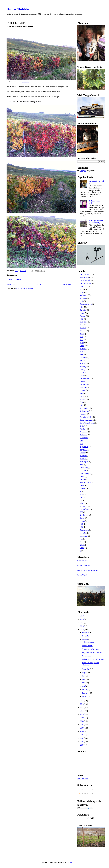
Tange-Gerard (84, 378)
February (86, 693)
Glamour (83, 358)
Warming (83, 366)
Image (82, 343)
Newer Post (11, 284)
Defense (82, 399)
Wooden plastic (87, 646)
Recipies (83, 349)
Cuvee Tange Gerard (87, 423)
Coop (81, 497)
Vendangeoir (84, 462)
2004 (81, 405)
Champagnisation (86, 304)
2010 (81, 340)
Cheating (83, 453)
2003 (81, 527)
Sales (81, 307)
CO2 (81, 512)
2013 (81, 289)
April (84, 686)
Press (81, 542)
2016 (81, 352)
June (84, 679)
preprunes (25, 82)
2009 (81, 361)
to (80, 551)
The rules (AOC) (85, 417)
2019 (82, 616)
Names (82, 518)
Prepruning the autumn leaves (92, 652)
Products (83, 372)
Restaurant (83, 435)
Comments (83, 793)
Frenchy (82, 369)
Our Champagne (85, 283)
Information (84, 536)
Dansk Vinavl (82, 575)
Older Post (67, 284)
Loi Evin (83, 470)
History (82, 334)
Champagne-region (86, 420)
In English (83, 533)
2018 (81, 444)
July (84, 676)
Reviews (83, 459)
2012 (81, 292)
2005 (82, 731)
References (83, 506)
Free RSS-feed (83, 779)
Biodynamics (84, 530)
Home (39, 284)
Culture (82, 396)
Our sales (83, 310)
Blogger (70, 862)
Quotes (82, 476)
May (84, 683)
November (86, 636)
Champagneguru (83, 560)
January (85, 696)
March (85, 690)
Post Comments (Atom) (24, 289)
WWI (82, 465)
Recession (83, 456)
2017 (81, 494)
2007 (81, 393)
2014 (81, 337)
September (86, 669)
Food (81, 325)
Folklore (83, 331)
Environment (84, 411)
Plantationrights (85, 474)
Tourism (82, 286)
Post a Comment (15, 279)
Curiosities (83, 322)
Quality (82, 545)
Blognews (83, 450)
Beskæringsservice (88, 642)
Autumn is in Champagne (91, 649)
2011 (81, 301)
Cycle (82, 426)
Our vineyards (85, 274)
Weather (82, 364)
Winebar (83, 429)
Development (84, 515)
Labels (82, 503)
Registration (84, 447)
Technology (84, 384)
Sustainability (84, 509)
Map (81, 539)
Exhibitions (84, 438)
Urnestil (82, 488)
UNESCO (83, 387)
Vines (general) (85, 280)
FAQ (81, 500)
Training (83, 390)
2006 (81, 441)
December (86, 632)
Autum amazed (87, 656)
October (85, 639)
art (80, 491)
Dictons (82, 479)
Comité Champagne (84, 565)
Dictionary (83, 432)
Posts (82, 789)
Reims (82, 375)
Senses (82, 548)
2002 (81, 524)
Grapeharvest (84, 277)
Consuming (84, 468)
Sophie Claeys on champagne (88, 570)
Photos (82, 313)
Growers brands (85, 482)
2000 (82, 745)
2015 (81, 319)
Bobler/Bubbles (18, 9)
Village (82, 381)
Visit (81, 402)
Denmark (83, 328)
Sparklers (83, 414)
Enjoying (83, 298)
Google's (83, 171)
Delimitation (84, 408)
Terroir (82, 485)
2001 (82, 742)
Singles (82, 521)
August (85, 672)
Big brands (83, 295)
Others (82, 346)
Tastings (82, 316)
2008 (81, 355)
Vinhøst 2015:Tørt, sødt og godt (93, 659)
